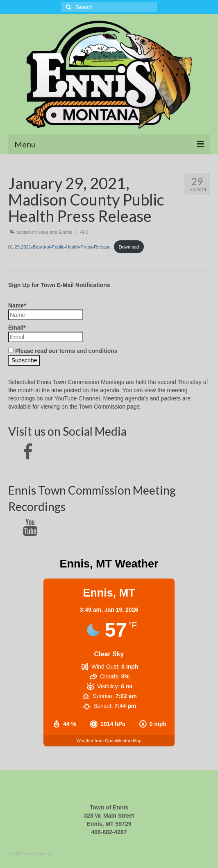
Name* (46, 311)
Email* (46, 333)
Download (129, 247)
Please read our (63, 351)
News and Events (55, 232)
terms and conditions (89, 351)
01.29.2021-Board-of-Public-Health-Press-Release (59, 247)
